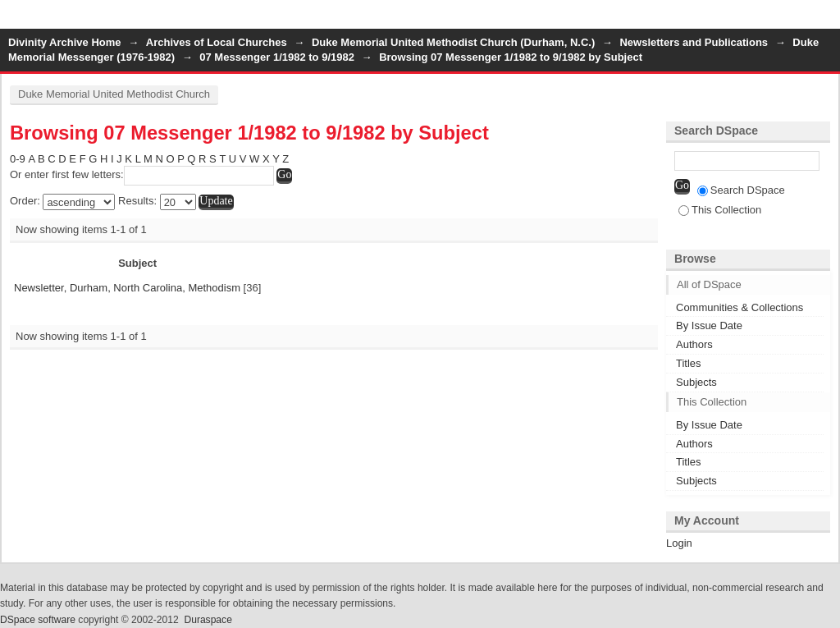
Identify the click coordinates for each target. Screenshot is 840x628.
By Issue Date (709, 325)
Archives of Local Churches (217, 42)
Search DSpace (741, 190)
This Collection (720, 210)
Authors (694, 344)
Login (827, 20)
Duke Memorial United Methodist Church (114, 94)
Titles (689, 363)
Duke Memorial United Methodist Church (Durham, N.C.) (453, 42)
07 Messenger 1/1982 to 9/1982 (277, 57)
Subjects (696, 382)
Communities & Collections (740, 307)
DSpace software (38, 620)
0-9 (18, 159)
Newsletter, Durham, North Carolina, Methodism (127, 288)
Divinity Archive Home (65, 42)
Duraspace (208, 620)
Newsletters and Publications (694, 42)
